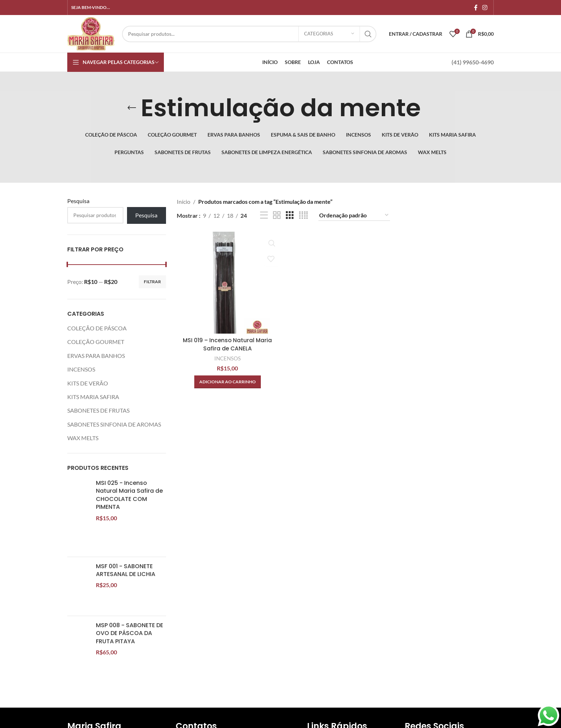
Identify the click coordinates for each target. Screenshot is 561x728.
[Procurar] (249, 34)
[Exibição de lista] (264, 215)
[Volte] (132, 108)
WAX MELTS (83, 438)
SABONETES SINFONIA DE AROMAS (114, 424)
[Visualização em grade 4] (303, 215)
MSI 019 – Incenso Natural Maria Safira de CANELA (227, 343)
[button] (227, 381)
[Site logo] (91, 33)
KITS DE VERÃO (88, 383)
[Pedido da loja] (354, 215)
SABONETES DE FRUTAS (98, 410)
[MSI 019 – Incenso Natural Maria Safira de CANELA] (227, 282)
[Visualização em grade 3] (290, 215)
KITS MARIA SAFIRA (93, 397)
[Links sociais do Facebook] (476, 8)
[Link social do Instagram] (485, 8)
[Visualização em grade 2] (277, 215)
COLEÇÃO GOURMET (96, 342)
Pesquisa (78, 201)
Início (184, 201)
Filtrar (152, 282)
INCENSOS (81, 369)
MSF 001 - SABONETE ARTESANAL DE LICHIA (126, 570)
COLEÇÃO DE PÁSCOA (97, 328)
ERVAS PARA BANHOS (96, 356)
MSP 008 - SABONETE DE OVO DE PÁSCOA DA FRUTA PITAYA (130, 633)
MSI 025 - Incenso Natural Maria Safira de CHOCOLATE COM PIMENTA (129, 495)
